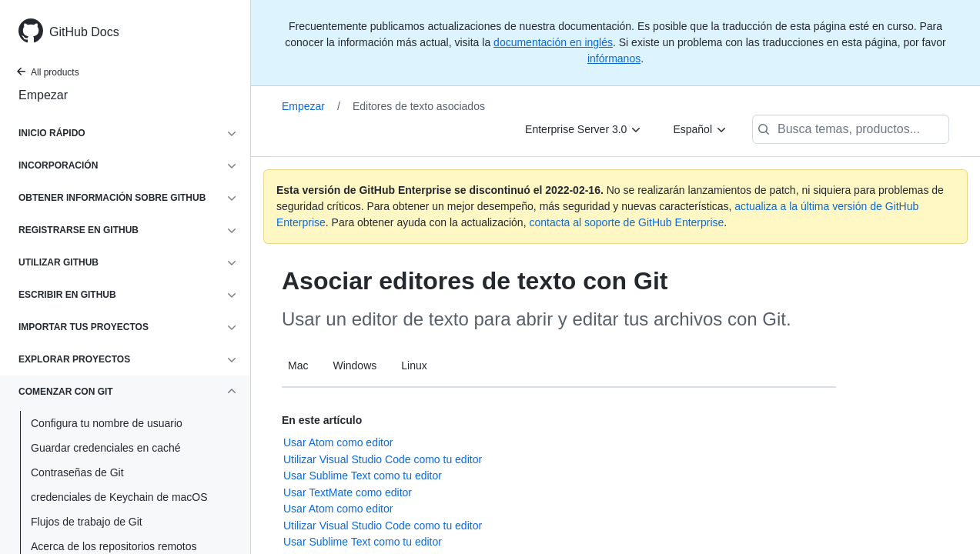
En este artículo (322, 420)
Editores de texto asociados (419, 106)
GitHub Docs (84, 32)
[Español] (700, 129)
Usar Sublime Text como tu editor (363, 476)
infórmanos (614, 58)
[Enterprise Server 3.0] (584, 129)
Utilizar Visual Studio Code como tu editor (383, 459)
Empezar (43, 95)
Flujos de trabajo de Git (87, 522)
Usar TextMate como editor (348, 492)
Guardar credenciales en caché (106, 448)
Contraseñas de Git (77, 472)
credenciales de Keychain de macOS (119, 497)
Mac (298, 365)
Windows (355, 365)
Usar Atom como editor (338, 442)
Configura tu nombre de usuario (107, 423)
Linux (414, 365)
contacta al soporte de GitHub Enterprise (626, 222)
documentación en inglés (553, 42)
